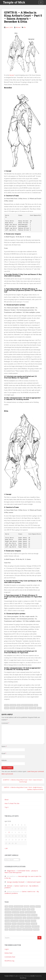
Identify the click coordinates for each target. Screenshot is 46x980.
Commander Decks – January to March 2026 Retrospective (21, 872)
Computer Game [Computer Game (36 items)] (16, 909)
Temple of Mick (14, 2)
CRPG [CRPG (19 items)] (24, 909)
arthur (7, 705)
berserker (13, 705)
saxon (39, 708)
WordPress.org (9, 961)
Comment (5, 723)
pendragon (33, 708)
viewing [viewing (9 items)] (19, 929)
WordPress (23, 978)
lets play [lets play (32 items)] (30, 918)
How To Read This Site (12, 803)
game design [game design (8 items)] (9, 915)
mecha (7, 708)
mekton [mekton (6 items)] (28, 921)
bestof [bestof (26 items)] (32, 906)
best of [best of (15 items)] (38, 906)
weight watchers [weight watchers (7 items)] (27, 929)
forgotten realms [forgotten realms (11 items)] (30, 912)
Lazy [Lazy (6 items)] (24, 918)
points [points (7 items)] (28, 924)
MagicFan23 (11, 871)
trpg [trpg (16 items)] (6, 929)
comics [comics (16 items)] (7, 909)
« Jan (6, 848)
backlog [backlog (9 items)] (27, 906)
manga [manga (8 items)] (7, 921)
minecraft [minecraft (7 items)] (8, 924)
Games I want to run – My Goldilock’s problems (22, 887)
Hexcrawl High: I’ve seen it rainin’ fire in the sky (23, 877)
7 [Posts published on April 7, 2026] (9, 832)
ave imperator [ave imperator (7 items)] (18, 906)
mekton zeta (20, 708)
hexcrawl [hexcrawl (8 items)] (34, 915)
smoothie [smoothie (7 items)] (28, 927)
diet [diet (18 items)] (33, 909)
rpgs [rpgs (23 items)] (22, 927)
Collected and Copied (34, 882)
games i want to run (27, 705)
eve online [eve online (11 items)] (16, 912)
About (7, 800)
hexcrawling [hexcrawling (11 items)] (18, 918)
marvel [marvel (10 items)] (22, 921)
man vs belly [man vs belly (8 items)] (14, 921)
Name (4, 746)
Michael (18, 27)
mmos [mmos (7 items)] (14, 924)
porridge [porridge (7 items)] (34, 924)
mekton (12, 708)
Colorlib (32, 976)
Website (4, 760)
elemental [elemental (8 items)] (8, 912)
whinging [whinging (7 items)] (36, 929)
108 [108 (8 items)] (6, 906)
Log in (7, 949)
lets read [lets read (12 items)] (36, 918)
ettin (19, 705)
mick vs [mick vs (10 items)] (34, 921)
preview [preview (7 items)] (8, 927)
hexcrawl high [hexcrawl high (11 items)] (9, 918)
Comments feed (10, 957)
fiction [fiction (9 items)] (22, 912)
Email (4, 753)
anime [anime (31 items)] (11, 906)
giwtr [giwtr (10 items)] (29, 915)
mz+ (26, 708)
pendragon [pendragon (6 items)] (21, 924)
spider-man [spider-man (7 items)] (36, 927)
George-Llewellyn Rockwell (16, 882)
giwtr (36, 705)
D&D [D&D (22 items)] (29, 909)
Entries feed (8, 953)
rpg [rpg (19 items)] (18, 927)
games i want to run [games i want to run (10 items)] (20, 915)
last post (12, 75)
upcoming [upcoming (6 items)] (12, 929)
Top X (6, 807)
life (25, 27)
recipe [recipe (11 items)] (13, 927)
